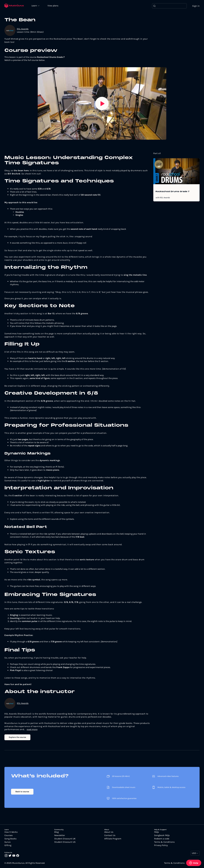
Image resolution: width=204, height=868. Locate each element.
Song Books (10, 839)
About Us (109, 832)
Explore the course (17, 737)
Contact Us (110, 835)
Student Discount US (65, 842)
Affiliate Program (113, 839)
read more (32, 729)
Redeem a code (162, 839)
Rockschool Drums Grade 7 (172, 192)
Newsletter (60, 835)
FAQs (156, 832)
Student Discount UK (65, 839)
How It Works (11, 832)
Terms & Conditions (164, 842)
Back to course (22, 792)
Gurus (7, 842)
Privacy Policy (161, 845)
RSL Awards (23, 29)
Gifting (8, 845)
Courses (8, 835)
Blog (56, 832)
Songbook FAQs (162, 835)
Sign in (196, 6)
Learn (35, 6)
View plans (53, 6)
